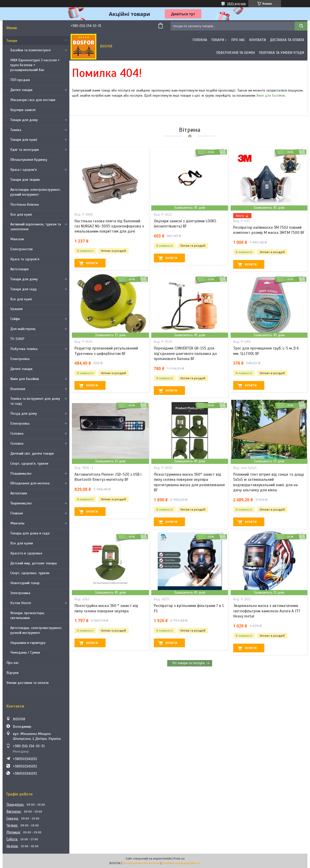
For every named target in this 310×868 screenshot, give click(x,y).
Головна (17, 433)
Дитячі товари (21, 90)
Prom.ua (179, 859)
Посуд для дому (24, 413)
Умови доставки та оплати (27, 683)
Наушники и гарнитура (28, 643)
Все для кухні (21, 214)
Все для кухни (22, 543)
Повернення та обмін (236, 53)
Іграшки (16, 309)
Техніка (16, 130)
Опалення (18, 389)
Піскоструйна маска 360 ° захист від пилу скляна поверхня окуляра (106, 608)
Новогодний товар (25, 583)
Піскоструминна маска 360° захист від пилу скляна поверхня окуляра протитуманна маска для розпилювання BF (189, 482)
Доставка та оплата (287, 40)
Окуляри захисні (23, 110)
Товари (12, 41)
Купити (92, 263)
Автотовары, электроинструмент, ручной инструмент (36, 630)
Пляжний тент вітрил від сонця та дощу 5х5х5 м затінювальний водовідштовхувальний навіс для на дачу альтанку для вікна (269, 482)
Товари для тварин (25, 180)
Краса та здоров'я (25, 259)
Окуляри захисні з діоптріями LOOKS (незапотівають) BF (185, 224)
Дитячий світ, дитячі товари (32, 453)
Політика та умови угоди (281, 53)
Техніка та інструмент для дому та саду (35, 401)
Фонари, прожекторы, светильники (27, 615)
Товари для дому (24, 120)
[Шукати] (301, 26)
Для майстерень (23, 329)
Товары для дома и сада (30, 533)
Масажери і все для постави (33, 100)
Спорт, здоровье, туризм (30, 573)
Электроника (20, 593)
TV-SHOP (17, 339)
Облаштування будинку (29, 160)
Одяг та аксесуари (25, 150)
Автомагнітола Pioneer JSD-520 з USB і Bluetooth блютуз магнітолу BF (108, 477)
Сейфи (15, 319)
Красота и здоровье (26, 553)
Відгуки (12, 673)
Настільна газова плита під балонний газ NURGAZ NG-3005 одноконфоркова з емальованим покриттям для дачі (109, 226)
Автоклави (19, 493)
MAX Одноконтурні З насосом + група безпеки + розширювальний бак (35, 65)
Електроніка (20, 359)
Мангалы (17, 523)
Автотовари (19, 269)
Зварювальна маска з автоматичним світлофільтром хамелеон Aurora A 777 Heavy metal (267, 611)
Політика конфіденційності (181, 863)
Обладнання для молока (30, 483)
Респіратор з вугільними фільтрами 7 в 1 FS (189, 608)
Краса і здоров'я (24, 170)
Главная (17, 513)
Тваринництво (21, 503)
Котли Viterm (21, 603)
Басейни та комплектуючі (30, 50)
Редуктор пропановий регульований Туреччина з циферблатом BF (106, 351)
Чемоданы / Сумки (25, 652)
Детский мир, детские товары (34, 563)
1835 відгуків (237, 4)
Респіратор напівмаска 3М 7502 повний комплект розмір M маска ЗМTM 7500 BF (269, 230)
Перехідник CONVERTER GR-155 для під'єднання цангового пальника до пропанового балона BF (185, 353)
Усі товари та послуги (188, 663)
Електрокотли (21, 249)
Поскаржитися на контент (141, 863)
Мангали (17, 239)
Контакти (257, 40)
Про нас (13, 663)
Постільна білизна (25, 204)
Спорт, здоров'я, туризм (29, 463)
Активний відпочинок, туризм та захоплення (36, 227)
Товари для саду (24, 289)
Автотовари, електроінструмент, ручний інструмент (35, 192)
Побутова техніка (24, 349)
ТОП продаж (20, 80)
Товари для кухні (24, 140)
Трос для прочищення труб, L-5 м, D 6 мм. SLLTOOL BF (266, 351)
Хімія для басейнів (25, 379)
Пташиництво (21, 473)
